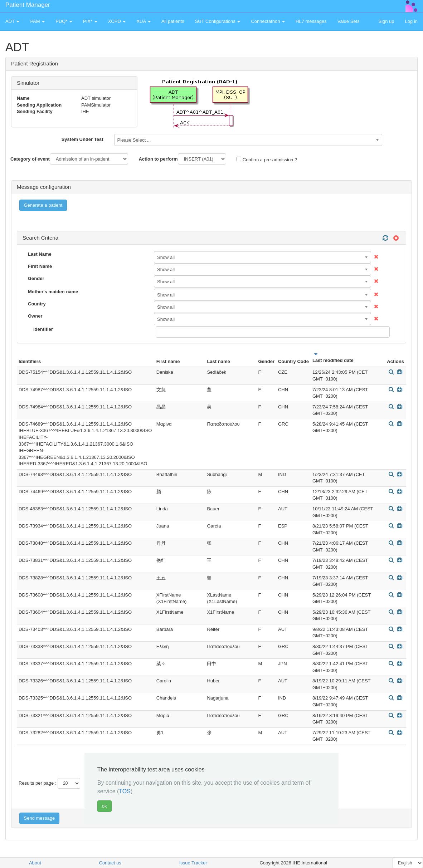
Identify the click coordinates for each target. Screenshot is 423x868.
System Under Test (82, 139)
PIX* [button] (90, 21)
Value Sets (349, 21)
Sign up (386, 21)
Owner (35, 316)
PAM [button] (37, 21)
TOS (125, 791)
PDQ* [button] (64, 21)
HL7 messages (311, 21)
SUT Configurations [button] (218, 21)
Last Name (40, 254)
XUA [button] (144, 21)
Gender (36, 278)
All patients (173, 21)
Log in (411, 21)
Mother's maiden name (53, 292)
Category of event (30, 159)
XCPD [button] (117, 21)
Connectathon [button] (268, 21)
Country (37, 304)
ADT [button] (12, 21)
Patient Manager (28, 5)
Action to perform (158, 159)
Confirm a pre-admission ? (267, 160)
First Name (40, 266)
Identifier (43, 329)
